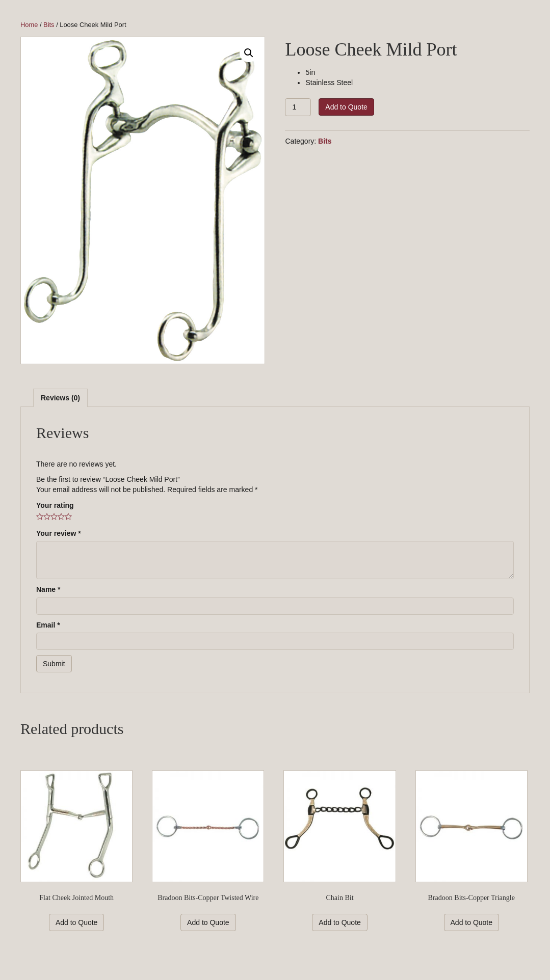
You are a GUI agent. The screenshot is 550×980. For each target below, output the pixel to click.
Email (48, 625)
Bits (49, 25)
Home (29, 25)
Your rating (55, 505)
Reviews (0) (60, 398)
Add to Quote (346, 107)
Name (48, 589)
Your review (59, 533)
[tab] (60, 398)
